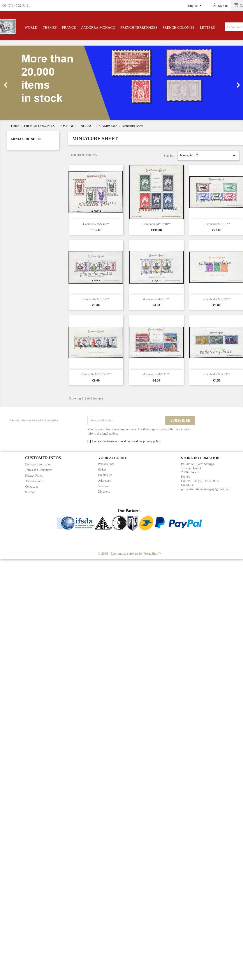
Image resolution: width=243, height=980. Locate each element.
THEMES (50, 28)
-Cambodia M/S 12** (96, 299)
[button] (18, 83)
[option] (121, 83)
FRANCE (69, 28)
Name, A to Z (208, 156)
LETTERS (207, 28)
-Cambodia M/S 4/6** (96, 224)
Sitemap (30, 492)
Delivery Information (38, 464)
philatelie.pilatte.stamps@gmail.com (206, 489)
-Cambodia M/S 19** (217, 299)
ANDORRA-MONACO (98, 28)
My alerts (104, 492)
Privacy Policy (34, 476)
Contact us (32, 487)
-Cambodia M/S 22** (156, 374)
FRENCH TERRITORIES (139, 28)
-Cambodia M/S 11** (217, 224)
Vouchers (104, 486)
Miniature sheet (26, 139)
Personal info (106, 464)
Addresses (104, 481)
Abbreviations (34, 481)
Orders (102, 470)
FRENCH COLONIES (179, 28)
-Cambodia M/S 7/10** (156, 224)
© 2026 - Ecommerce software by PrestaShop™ (130, 554)
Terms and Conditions (39, 470)
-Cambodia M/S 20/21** (96, 374)
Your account (112, 458)
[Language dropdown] (196, 6)
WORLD (31, 28)
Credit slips (105, 475)
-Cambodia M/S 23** (217, 374)
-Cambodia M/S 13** (156, 299)
